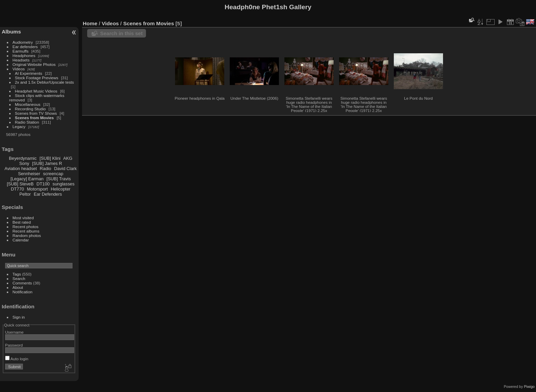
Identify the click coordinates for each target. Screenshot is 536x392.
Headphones (24, 55)
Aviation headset (21, 169)
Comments (22, 283)
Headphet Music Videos (36, 91)
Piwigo (529, 387)
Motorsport (37, 189)
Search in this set (121, 33)
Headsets (21, 60)
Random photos (27, 235)
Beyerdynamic (23, 158)
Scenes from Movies (35, 118)
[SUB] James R (47, 163)
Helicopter (61, 189)
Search (19, 278)
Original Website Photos (34, 64)
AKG (68, 158)
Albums (11, 32)
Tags (17, 274)
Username (14, 332)
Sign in (19, 317)
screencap (53, 174)
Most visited (23, 218)
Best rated (22, 222)
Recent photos (26, 227)
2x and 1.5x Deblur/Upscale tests (45, 82)
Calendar (21, 240)
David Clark (65, 169)
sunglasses (64, 184)
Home (90, 23)
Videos (19, 69)
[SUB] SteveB (20, 184)
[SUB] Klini (50, 158)
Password (14, 345)
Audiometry (23, 42)
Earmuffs (21, 51)
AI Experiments (29, 73)
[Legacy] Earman (27, 179)
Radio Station (27, 122)
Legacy (19, 127)
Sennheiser (29, 174)
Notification (23, 292)
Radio (45, 169)
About (18, 287)
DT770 (17, 189)
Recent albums (26, 231)
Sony (24, 163)
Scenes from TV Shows (36, 113)
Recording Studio (30, 109)
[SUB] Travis (59, 179)
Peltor (25, 194)
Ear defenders (25, 47)
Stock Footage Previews (37, 78)
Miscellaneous (28, 104)
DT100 (43, 184)
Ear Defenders (48, 194)
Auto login (17, 359)
